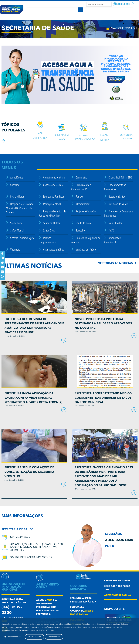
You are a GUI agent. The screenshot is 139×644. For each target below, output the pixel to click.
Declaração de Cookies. (45, 631)
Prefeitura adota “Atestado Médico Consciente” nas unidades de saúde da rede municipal (103, 398)
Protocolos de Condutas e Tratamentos (118, 214)
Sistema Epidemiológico (22, 238)
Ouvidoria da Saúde (118, 204)
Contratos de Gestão (53, 185)
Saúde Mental (17, 231)
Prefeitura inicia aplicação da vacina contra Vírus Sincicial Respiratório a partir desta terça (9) (33, 398)
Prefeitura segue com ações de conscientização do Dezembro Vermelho (29, 472)
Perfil (110, 546)
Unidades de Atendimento (112, 240)
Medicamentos (83, 204)
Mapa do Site (114, 609)
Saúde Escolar (115, 223)
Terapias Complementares (47, 240)
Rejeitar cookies (34, 637)
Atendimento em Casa (54, 178)
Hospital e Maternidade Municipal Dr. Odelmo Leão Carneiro (20, 208)
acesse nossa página (118, 595)
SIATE (111, 231)
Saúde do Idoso (83, 223)
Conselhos (15, 185)
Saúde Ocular (50, 231)
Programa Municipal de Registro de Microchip (52, 214)
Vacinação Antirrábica (54, 250)
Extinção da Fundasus (54, 197)
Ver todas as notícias (115, 263)
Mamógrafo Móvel (52, 204)
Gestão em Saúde (117, 197)
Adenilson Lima (119, 540)
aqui (50, 600)
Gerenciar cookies (13, 637)
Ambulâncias (17, 178)
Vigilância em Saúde (86, 250)
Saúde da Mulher (52, 223)
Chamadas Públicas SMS (120, 178)
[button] (80, 10)
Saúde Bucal (16, 223)
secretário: (114, 534)
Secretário (81, 231)
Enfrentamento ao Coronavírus (115, 187)
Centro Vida (82, 178)
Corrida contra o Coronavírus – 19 (81, 187)
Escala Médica (17, 197)
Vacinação (15, 250)
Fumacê (80, 197)
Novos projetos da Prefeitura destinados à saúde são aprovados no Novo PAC (103, 324)
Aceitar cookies (54, 637)
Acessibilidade (122, 4)
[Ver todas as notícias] (135, 263)
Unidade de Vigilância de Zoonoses (86, 240)
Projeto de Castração (86, 212)
